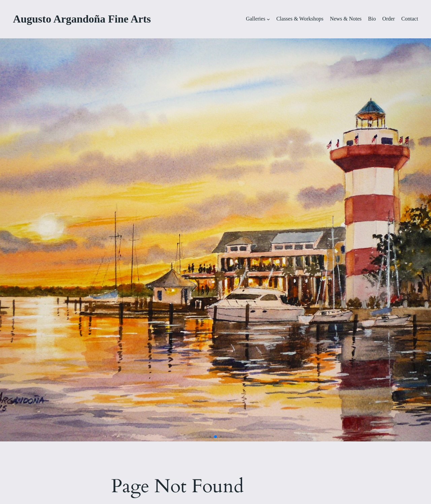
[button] (205, 437)
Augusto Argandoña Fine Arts (82, 19)
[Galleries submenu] (268, 19)
